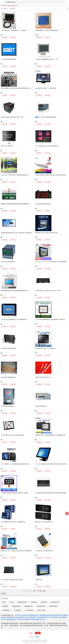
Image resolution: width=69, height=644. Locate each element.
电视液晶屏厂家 (57, 615)
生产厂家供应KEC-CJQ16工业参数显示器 (47, 146)
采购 (67, 513)
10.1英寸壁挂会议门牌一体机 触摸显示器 (12, 435)
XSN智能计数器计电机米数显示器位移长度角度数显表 (51, 493)
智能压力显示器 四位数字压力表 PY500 (12, 117)
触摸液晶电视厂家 (47, 615)
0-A (2, 595)
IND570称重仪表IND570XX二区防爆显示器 (13, 522)
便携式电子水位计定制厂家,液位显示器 (46, 233)
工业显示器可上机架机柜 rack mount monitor (48, 291)
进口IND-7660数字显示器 (8, 262)
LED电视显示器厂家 (44, 617)
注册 (38, 633)
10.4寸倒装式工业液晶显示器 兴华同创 (12, 580)
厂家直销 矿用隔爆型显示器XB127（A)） (47, 59)
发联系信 (5, 37)
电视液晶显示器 (41, 606)
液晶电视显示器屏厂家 (38, 619)
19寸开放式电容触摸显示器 (9, 59)
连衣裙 (12, 602)
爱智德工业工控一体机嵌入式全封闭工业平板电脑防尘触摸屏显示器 (20, 551)
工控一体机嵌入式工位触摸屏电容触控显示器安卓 (15, 464)
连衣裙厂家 (25, 615)
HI (13, 595)
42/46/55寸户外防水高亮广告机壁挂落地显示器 (14, 175)
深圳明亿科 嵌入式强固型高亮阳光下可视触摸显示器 (50, 435)
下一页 (39, 591)
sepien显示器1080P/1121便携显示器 (46, 88)
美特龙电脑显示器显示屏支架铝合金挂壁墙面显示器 (16, 88)
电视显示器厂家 (23, 617)
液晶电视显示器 (55, 602)
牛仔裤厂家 (18, 615)
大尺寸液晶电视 (29, 610)
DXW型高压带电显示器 (7, 406)
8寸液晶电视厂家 (33, 617)
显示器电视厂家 (55, 617)
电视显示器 (44, 602)
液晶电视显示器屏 (22, 602)
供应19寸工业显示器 (7, 146)
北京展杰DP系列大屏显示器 (43, 204)
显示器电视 (5, 606)
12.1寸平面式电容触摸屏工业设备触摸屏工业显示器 (50, 319)
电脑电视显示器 (29, 606)
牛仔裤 (4, 602)
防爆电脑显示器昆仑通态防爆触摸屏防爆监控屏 (14, 291)
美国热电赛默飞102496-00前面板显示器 (47, 30)
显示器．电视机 (41, 610)
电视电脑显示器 (16, 606)
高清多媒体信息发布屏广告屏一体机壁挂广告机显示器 (16, 233)
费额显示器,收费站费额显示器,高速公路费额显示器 (15, 204)
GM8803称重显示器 (41, 406)
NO (21, 595)
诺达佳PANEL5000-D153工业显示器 (45, 348)
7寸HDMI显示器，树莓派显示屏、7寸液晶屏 (13, 30)
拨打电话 (13, 37)
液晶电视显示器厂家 (35, 615)
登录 (31, 633)
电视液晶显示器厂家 (13, 619)
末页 (44, 591)
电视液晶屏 (34, 602)
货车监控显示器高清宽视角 (9, 348)
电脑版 (37, 637)
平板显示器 (39, 580)
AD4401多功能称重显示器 (8, 377)
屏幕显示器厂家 (13, 617)
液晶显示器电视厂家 (25, 619)
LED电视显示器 (6, 610)
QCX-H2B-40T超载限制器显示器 (47, 117)
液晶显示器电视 (53, 606)
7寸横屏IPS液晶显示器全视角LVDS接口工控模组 (15, 493)
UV (32, 595)
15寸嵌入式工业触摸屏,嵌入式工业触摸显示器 (14, 319)
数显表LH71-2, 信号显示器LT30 (44, 522)
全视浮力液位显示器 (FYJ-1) (43, 377)
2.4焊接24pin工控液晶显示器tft (44, 551)
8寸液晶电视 (17, 610)
